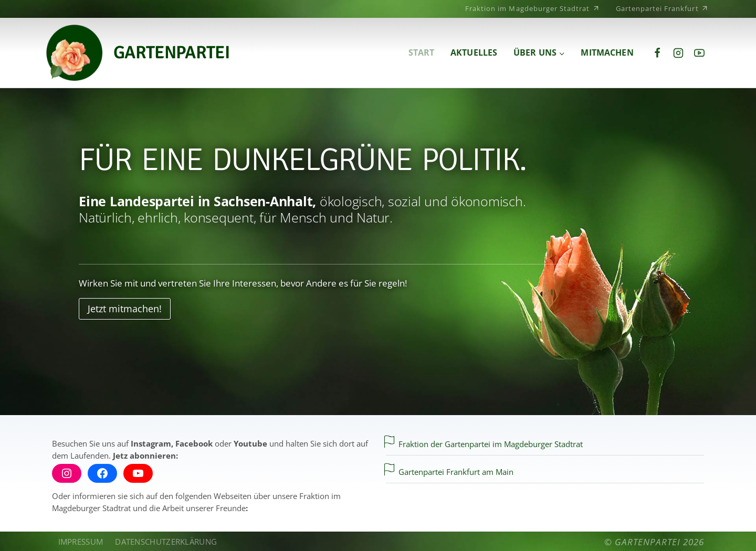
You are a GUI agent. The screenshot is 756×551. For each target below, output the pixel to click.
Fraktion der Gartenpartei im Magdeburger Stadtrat (491, 444)
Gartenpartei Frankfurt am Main (456, 472)
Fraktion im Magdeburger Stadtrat (533, 8)
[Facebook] (657, 53)
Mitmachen (607, 53)
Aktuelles (474, 53)
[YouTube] (699, 53)
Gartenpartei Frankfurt (662, 8)
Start (422, 53)
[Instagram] (678, 53)
